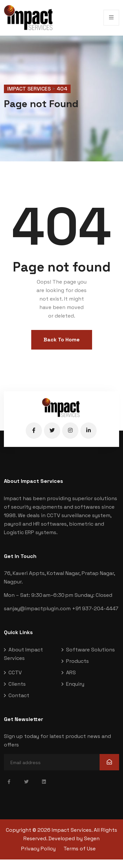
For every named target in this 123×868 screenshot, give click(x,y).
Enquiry (75, 684)
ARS (71, 672)
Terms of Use (80, 849)
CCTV (15, 672)
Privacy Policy (38, 849)
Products (77, 661)
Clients (17, 684)
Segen (92, 838)
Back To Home (62, 340)
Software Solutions (90, 650)
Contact (19, 695)
